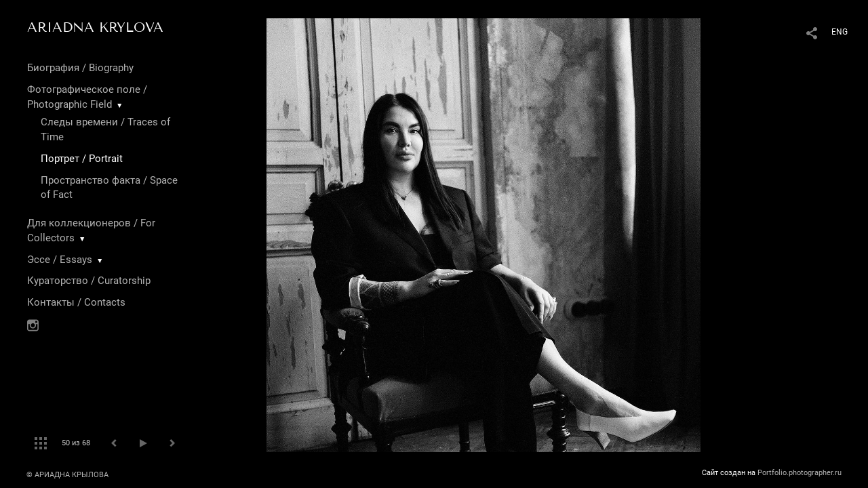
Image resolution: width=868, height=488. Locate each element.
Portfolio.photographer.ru (800, 473)
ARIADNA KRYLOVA (95, 27)
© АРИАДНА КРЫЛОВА (67, 475)
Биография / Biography (80, 68)
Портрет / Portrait (82, 159)
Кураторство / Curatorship (89, 281)
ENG (840, 32)
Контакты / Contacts (76, 302)
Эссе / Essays (60, 260)
